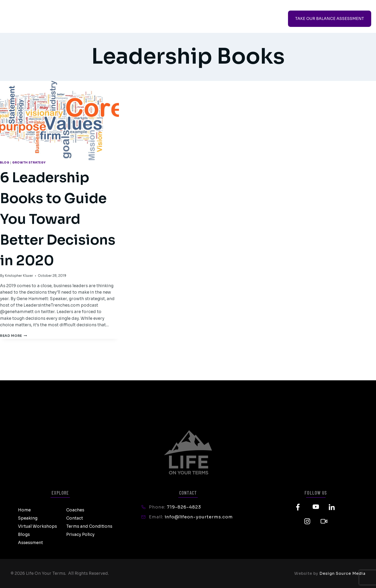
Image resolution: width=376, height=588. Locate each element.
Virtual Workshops (128, 19)
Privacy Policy (80, 535)
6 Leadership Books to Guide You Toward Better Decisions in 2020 (58, 239)
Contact (199, 19)
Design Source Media (342, 573)
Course (248, 19)
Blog (5, 162)
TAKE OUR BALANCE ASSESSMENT (330, 19)
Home (24, 510)
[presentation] (59, 121)
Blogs (24, 535)
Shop (224, 19)
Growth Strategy (29, 162)
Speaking (87, 19)
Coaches (169, 19)
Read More (14, 377)
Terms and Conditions (89, 526)
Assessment (30, 543)
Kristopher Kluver (19, 317)
